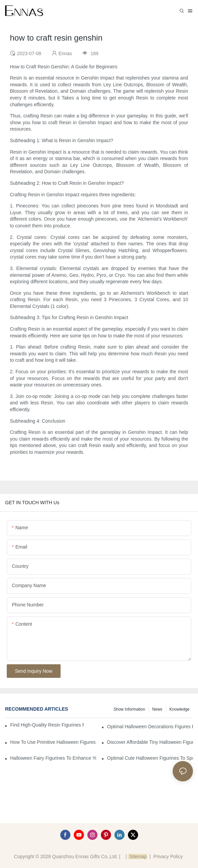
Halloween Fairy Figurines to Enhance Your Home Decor (53, 758)
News (157, 709)
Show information (129, 709)
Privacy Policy (168, 856)
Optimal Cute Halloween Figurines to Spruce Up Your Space (150, 758)
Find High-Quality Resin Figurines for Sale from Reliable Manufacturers (47, 725)
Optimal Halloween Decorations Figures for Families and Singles (150, 727)
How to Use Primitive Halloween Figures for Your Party (53, 742)
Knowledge (180, 709)
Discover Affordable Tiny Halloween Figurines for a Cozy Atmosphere (150, 742)
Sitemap (137, 856)
